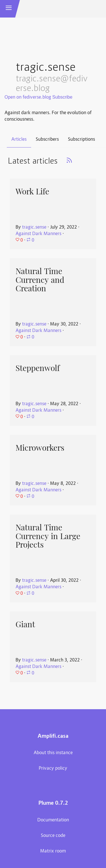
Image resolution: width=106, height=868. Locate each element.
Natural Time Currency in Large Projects (48, 536)
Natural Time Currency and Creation (40, 280)
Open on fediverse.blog (28, 97)
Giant (25, 624)
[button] (9, 9)
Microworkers (40, 448)
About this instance (53, 753)
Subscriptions (81, 140)
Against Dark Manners (38, 234)
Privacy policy (53, 769)
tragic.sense (34, 227)
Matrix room (53, 851)
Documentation (53, 820)
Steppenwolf (38, 368)
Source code (53, 836)
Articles (19, 140)
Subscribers (47, 140)
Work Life (32, 192)
